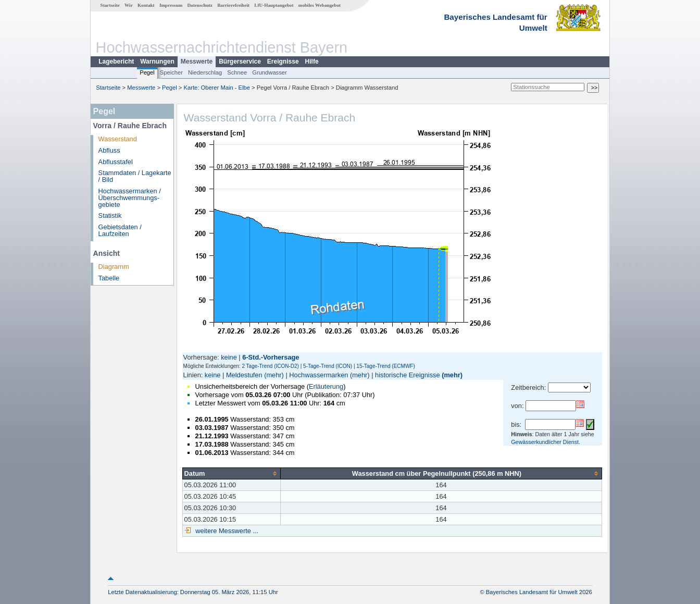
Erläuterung (326, 386)
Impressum (171, 5)
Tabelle (109, 278)
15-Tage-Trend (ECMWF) (385, 366)
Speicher (171, 72)
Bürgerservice (240, 61)
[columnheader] (231, 473)
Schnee (237, 72)
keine (229, 357)
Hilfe (312, 61)
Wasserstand (118, 139)
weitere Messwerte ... (226, 531)
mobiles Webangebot (320, 5)
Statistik (110, 215)
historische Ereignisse (407, 375)
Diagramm (114, 267)
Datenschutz (200, 5)
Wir (129, 5)
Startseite (110, 5)
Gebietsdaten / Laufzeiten (120, 230)
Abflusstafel (116, 162)
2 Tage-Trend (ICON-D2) (270, 366)
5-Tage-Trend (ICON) (328, 366)
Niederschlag (205, 72)
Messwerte (197, 61)
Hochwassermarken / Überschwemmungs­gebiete (130, 198)
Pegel (147, 72)
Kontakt (146, 5)
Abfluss (109, 150)
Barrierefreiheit (233, 5)
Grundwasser (270, 72)
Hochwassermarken (318, 375)
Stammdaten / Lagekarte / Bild (135, 176)
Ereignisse (283, 61)
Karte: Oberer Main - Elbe (217, 88)
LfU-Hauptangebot (274, 5)
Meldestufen (244, 375)
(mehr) (274, 375)
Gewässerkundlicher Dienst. (546, 442)
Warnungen (157, 61)
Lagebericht (116, 61)
